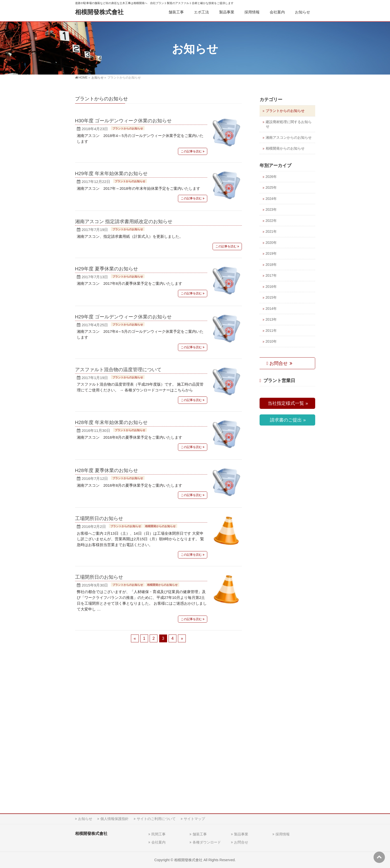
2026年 (271, 177)
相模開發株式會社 (99, 12)
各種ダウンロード (207, 842)
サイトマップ (194, 819)
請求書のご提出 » (287, 420)
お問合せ (278, 363)
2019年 (271, 254)
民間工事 (158, 834)
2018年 (271, 265)
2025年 (271, 188)
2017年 (271, 276)
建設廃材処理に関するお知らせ (289, 124)
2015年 (271, 298)
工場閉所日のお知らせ (99, 518)
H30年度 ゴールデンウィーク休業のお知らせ (123, 121)
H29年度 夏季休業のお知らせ (107, 269)
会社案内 (158, 842)
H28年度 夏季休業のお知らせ (107, 470)
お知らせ (85, 819)
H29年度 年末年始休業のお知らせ (111, 173)
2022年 (271, 221)
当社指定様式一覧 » (287, 403)
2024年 (271, 199)
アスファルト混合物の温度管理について (118, 370)
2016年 (271, 287)
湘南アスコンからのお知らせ (289, 138)
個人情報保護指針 (114, 819)
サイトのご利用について (156, 819)
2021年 (271, 232)
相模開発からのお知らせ (160, 526)
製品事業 (241, 834)
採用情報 (283, 834)
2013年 (271, 320)
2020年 (271, 243)
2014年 (271, 309)
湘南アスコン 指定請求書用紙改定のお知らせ (124, 221)
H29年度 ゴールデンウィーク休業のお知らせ (123, 317)
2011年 (271, 331)
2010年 (271, 342)
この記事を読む (191, 151)
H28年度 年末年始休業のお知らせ (111, 422)
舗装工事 (200, 834)
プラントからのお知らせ (128, 128)
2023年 (271, 210)
